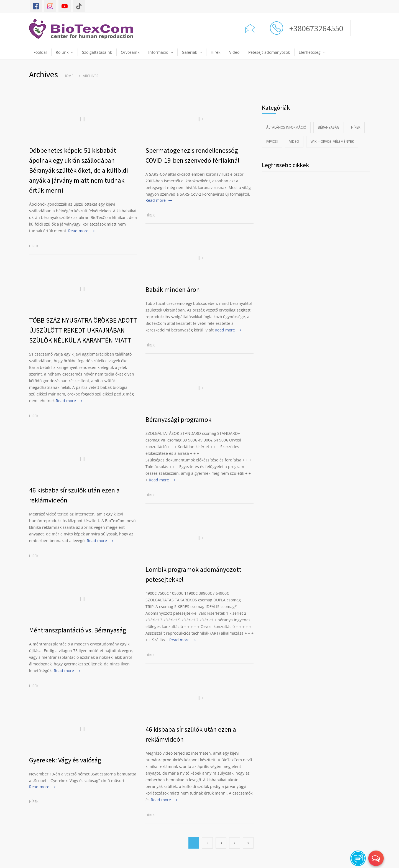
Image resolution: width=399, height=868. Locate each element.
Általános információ (286, 127)
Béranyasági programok (178, 419)
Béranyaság (329, 127)
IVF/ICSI (272, 141)
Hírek (215, 52)
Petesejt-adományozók (269, 52)
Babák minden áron (173, 289)
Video (234, 52)
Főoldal (40, 52)
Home (68, 76)
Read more (78, 231)
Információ (158, 52)
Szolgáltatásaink (97, 52)
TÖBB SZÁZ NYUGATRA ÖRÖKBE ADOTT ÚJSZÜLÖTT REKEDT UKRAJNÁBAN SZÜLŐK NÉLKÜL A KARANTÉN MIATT (83, 330)
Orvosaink (130, 52)
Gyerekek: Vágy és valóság (65, 760)
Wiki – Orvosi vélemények (332, 141)
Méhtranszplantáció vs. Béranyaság (78, 630)
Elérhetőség (310, 52)
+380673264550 (315, 28)
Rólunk (62, 52)
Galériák (189, 52)
